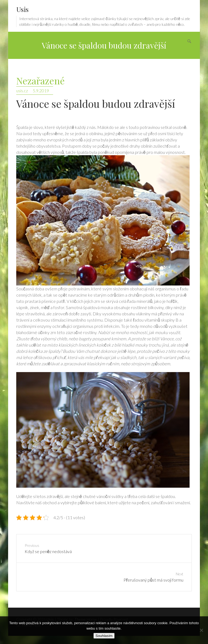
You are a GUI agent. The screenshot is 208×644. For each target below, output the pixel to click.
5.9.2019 (41, 91)
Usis (22, 9)
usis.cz (22, 91)
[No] (201, 630)
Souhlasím (104, 636)
